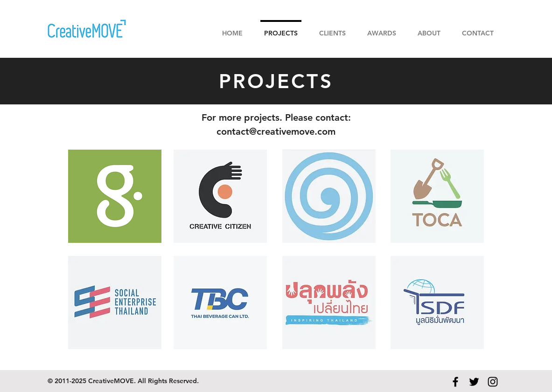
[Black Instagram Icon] (493, 382)
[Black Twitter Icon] (474, 382)
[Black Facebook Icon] (455, 382)
